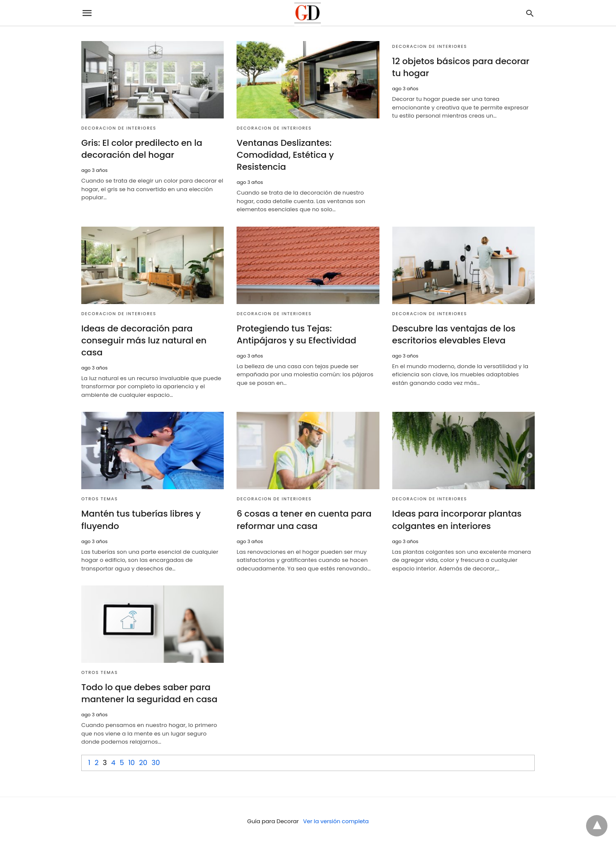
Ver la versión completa (336, 821)
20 (143, 762)
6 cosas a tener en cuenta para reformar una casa (304, 520)
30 (155, 762)
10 (132, 762)
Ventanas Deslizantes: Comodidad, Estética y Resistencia (285, 155)
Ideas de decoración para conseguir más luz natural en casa (144, 340)
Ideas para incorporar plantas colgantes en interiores (457, 520)
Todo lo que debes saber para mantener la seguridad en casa (149, 693)
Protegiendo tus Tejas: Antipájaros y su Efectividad (296, 334)
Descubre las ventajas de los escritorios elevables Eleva (454, 334)
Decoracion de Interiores (119, 128)
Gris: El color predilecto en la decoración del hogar (142, 149)
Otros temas (100, 499)
